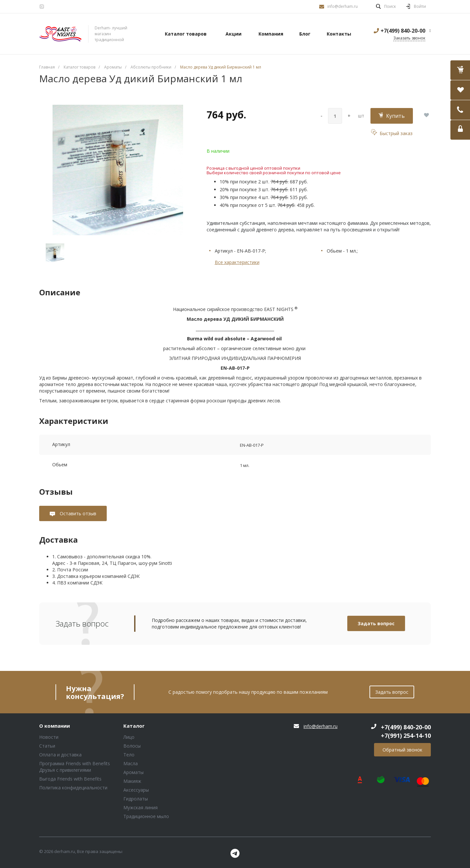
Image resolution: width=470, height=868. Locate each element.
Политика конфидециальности (73, 788)
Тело (129, 755)
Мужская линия (141, 807)
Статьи (47, 746)
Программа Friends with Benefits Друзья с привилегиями (75, 767)
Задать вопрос (376, 623)
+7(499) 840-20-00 (403, 31)
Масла (131, 763)
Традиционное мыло (146, 816)
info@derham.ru (343, 6)
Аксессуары (136, 790)
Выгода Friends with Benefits (70, 779)
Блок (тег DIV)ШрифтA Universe (60, 34)
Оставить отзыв (77, 513)
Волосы (132, 746)
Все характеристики (237, 262)
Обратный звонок (402, 750)
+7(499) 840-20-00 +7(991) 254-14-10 (406, 731)
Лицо (129, 737)
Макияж (132, 781)
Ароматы (133, 772)
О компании (55, 726)
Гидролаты (136, 799)
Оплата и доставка (60, 755)
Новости (49, 737)
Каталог (134, 726)
